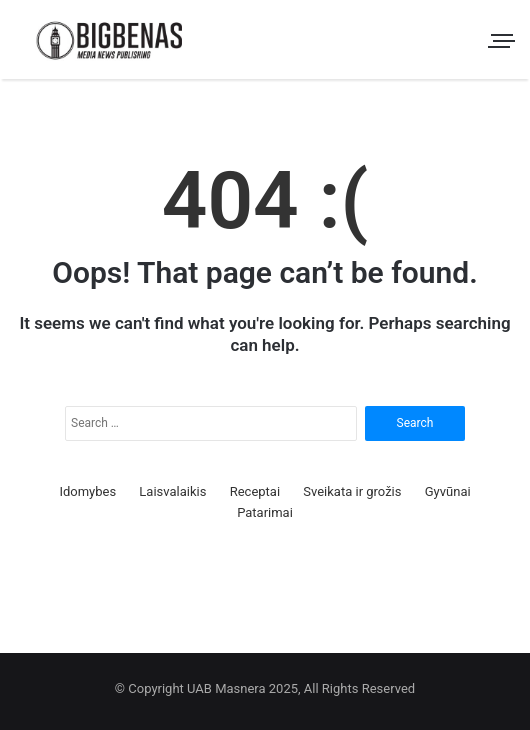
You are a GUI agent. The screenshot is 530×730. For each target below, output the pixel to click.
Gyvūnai (448, 491)
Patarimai (265, 512)
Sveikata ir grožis (352, 491)
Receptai (255, 491)
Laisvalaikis (172, 491)
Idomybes (87, 491)
